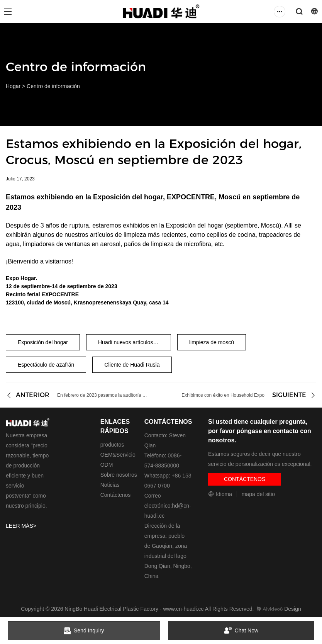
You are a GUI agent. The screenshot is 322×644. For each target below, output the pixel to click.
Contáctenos (116, 495)
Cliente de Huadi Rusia (132, 365)
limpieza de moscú (212, 342)
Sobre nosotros (119, 475)
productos (112, 445)
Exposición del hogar (43, 342)
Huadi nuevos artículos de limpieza (135, 342)
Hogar (13, 86)
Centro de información (53, 86)
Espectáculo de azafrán (46, 365)
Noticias (110, 485)
